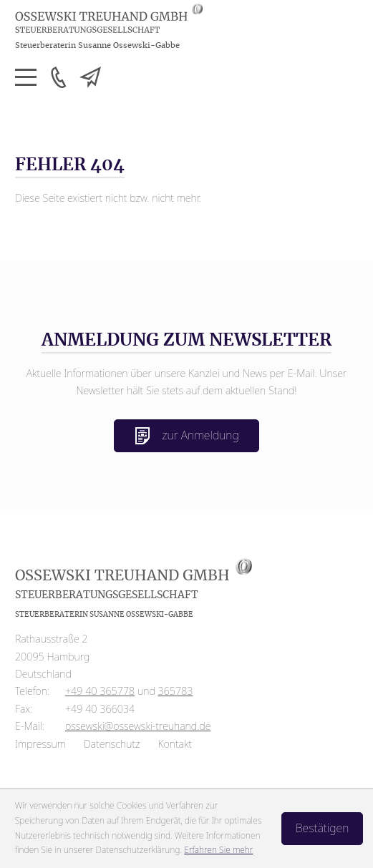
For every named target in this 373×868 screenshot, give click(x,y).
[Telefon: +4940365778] (100, 691)
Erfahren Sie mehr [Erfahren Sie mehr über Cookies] (218, 850)
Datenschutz (112, 744)
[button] (64, 77)
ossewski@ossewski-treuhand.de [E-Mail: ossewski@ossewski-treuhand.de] (138, 726)
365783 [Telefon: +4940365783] (175, 691)
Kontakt (175, 744)
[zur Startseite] (147, 50)
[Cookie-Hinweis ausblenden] (323, 829)
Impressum (40, 744)
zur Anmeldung (186, 436)
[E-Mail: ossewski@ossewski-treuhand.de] (95, 77)
